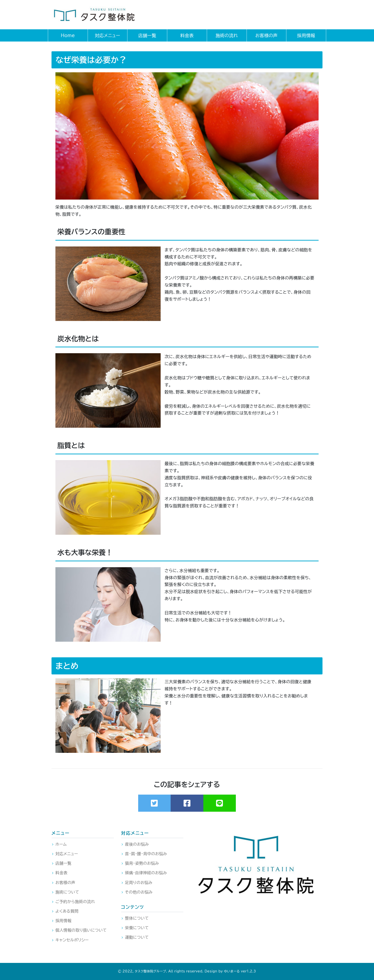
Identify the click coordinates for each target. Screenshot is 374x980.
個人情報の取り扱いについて (81, 930)
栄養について (137, 928)
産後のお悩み (137, 844)
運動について (137, 937)
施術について (67, 892)
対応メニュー (67, 854)
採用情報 (63, 921)
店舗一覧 (63, 863)
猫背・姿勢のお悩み (142, 863)
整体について (137, 918)
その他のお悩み (139, 892)
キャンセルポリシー (72, 940)
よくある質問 (67, 911)
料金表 (61, 873)
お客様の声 (65, 883)
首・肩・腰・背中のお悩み (146, 854)
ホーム (61, 844)
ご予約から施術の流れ (75, 902)
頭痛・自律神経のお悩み (146, 873)
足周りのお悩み (139, 883)
